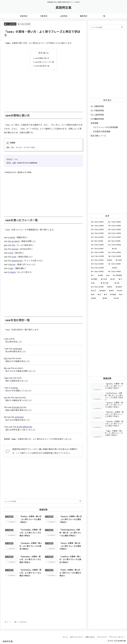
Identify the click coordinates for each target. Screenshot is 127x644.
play (11, 268)
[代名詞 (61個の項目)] (105, 279)
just (6, 245)
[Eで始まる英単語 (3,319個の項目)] (116, 237)
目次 (40, 53)
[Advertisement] (43, 89)
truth (14, 256)
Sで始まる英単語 (24, 24)
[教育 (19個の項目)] (112, 291)
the (10, 241)
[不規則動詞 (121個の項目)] (118, 275)
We (5, 368)
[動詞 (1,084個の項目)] (110, 260)
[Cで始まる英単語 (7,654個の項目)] (116, 222)
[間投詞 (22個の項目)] (103, 291)
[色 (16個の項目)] (100, 294)
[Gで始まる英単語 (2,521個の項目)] (116, 245)
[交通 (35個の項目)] (119, 283)
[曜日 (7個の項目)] (107, 298)
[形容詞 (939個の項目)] (120, 260)
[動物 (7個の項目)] (96, 298)
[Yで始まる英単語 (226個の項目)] (99, 271)
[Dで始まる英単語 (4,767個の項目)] (99, 229)
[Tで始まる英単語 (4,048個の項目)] (99, 237)
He (5, 397)
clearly (13, 272)
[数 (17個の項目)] (93, 294)
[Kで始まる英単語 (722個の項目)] (99, 264)
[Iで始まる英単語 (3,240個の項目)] (99, 241)
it (9, 272)
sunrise (15, 249)
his (21, 407)
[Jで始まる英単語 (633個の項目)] (116, 264)
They (6, 378)
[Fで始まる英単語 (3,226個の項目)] (116, 241)
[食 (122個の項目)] (109, 275)
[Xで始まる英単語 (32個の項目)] (98, 287)
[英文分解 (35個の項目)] (107, 283)
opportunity (17, 260)
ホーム (65, 637)
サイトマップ (102, 637)
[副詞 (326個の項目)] (118, 268)
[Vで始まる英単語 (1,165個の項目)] (98, 260)
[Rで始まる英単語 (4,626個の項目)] (116, 229)
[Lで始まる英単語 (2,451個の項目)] (101, 249)
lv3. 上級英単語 (10, 24)
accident (16, 241)
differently (27, 427)
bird (11, 253)
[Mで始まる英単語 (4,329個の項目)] (116, 233)
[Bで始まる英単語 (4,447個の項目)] (99, 233)
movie (12, 237)
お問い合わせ (90, 637)
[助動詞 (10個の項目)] (114, 294)
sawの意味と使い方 (42, 58)
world (19, 427)
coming (14, 388)
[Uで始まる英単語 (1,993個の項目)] (99, 252)
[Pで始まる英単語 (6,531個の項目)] (99, 226)
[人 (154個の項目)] (94, 275)
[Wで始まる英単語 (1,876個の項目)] (99, 256)
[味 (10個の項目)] (121, 294)
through (16, 407)
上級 (14, 163)
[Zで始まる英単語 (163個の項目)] (116, 271)
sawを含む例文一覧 (42, 66)
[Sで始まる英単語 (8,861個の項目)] (99, 222)
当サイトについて (76, 637)
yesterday (18, 348)
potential (19, 417)
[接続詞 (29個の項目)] (120, 287)
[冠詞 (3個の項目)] (119, 298)
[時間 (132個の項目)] (101, 275)
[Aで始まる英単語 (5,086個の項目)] (116, 226)
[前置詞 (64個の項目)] (95, 279)
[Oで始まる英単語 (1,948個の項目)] (116, 252)
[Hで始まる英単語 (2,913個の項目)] (99, 245)
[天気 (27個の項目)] (94, 291)
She (6, 358)
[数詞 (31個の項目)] (110, 287)
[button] (80, 501)
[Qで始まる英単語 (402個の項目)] (101, 268)
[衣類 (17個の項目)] (120, 291)
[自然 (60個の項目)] (113, 279)
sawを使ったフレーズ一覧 (44, 62)
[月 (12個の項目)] (106, 294)
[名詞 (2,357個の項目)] (118, 249)
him (13, 245)
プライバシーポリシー (117, 637)
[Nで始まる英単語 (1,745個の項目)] (116, 256)
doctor (12, 264)
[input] (43, 501)
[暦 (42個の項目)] (95, 283)
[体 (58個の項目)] (121, 279)
